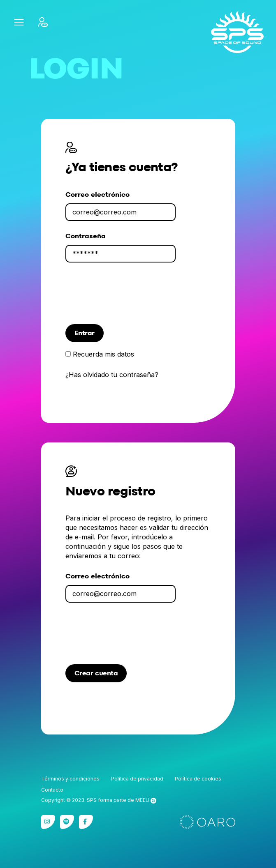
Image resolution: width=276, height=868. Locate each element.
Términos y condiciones (70, 779)
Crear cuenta (96, 673)
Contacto (52, 790)
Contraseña (86, 236)
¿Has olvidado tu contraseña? (112, 375)
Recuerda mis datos (103, 354)
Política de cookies (198, 779)
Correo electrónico (97, 195)
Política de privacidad (137, 779)
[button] (19, 22)
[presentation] (128, 298)
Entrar (85, 333)
